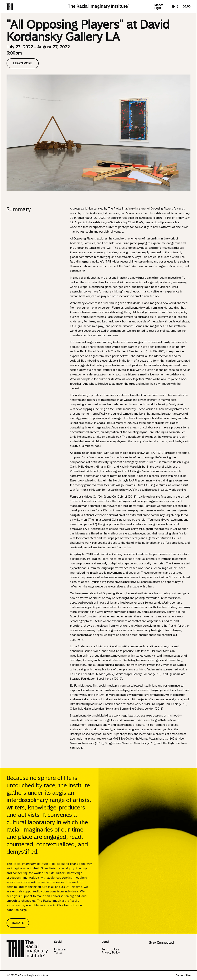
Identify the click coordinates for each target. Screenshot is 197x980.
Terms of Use (110, 949)
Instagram (61, 949)
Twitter (59, 953)
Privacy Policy (111, 953)
